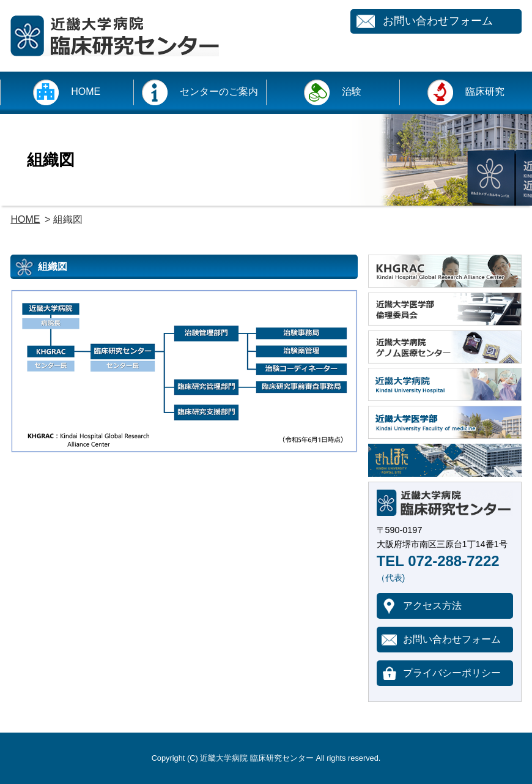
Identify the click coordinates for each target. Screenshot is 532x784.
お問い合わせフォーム (438, 21)
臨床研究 (485, 91)
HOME (86, 91)
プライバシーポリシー (452, 673)
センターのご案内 (219, 91)
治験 (352, 91)
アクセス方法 (432, 606)
